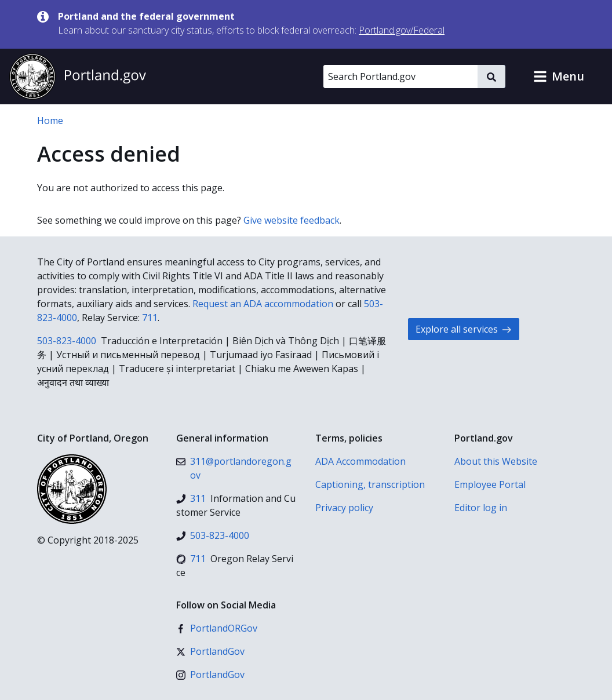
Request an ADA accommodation (263, 304)
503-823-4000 (67, 341)
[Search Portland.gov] (400, 76)
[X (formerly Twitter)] (210, 651)
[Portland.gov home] (78, 76)
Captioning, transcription (370, 484)
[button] (559, 76)
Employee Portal (490, 484)
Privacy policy (344, 508)
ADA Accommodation (360, 461)
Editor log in (481, 508)
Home (50, 121)
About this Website (496, 461)
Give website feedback (292, 220)
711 (150, 318)
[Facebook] (217, 628)
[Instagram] (210, 675)
